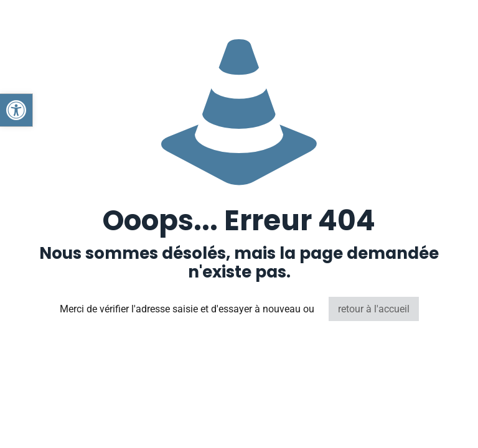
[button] (16, 110)
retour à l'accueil (374, 309)
